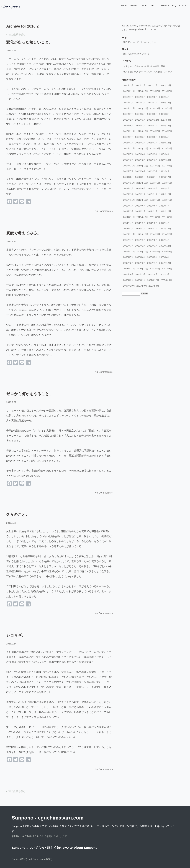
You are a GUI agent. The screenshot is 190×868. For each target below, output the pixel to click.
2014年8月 (167, 166)
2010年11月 (129, 234)
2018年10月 (142, 108)
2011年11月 (129, 217)
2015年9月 (155, 148)
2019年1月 (153, 103)
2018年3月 (165, 114)
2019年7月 (128, 97)
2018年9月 (155, 108)
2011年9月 (155, 217)
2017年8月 (166, 120)
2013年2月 (140, 194)
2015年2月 (140, 160)
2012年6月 (140, 206)
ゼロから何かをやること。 (30, 394)
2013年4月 (165, 188)
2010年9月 (155, 234)
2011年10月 (142, 217)
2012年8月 (167, 200)
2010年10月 (142, 234)
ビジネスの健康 (141, 66)
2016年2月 (140, 143)
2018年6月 (140, 114)
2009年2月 (140, 263)
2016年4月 (165, 137)
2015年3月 (128, 160)
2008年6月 (128, 274)
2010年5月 (153, 240)
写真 (163, 66)
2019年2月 (140, 103)
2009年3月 (128, 263)
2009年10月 (142, 252)
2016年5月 (153, 137)
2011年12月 (165, 211)
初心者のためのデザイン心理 (137, 72)
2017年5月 (128, 126)
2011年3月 (128, 229)
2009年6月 (140, 257)
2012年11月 (129, 200)
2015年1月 (153, 160)
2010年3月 (128, 246)
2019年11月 (129, 91)
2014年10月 (142, 166)
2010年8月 (167, 234)
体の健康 (155, 66)
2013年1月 (153, 194)
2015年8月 (167, 148)
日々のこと (169, 72)
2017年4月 (140, 126)
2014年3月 (128, 177)
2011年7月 (128, 223)
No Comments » (104, 211)
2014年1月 (153, 177)
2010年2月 (140, 246)
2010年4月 (165, 240)
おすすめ (128, 66)
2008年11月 (129, 269)
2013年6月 (140, 188)
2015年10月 (142, 148)
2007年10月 (129, 286)
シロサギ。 (16, 635)
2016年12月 (165, 126)
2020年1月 (153, 85)
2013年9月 (155, 183)
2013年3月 (128, 194)
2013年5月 (153, 188)
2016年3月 (128, 143)
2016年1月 (153, 143)
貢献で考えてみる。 (24, 233)
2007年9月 (142, 286)
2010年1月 (153, 246)
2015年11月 (129, 148)
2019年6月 (140, 97)
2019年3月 (128, 103)
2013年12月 (165, 177)
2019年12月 (165, 85)
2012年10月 (142, 200)
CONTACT (184, 6)
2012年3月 (128, 211)
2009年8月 (167, 252)
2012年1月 (153, 211)
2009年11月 (129, 252)
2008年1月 (140, 280)
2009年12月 (165, 246)
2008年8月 (167, 269)
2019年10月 (142, 91)
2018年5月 (153, 114)
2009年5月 (153, 257)
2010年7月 (128, 240)
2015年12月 (165, 143)
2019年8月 (167, 91)
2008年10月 (142, 269)
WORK (145, 6)
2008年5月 (140, 274)
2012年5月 (153, 206)
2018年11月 (129, 108)
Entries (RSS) (19, 859)
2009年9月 (155, 252)
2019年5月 (153, 97)
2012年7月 (128, 206)
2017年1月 (153, 126)
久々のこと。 (18, 515)
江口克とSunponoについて (136, 54)
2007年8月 (154, 286)
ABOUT (154, 6)
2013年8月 (167, 183)
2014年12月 (165, 160)
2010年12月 (165, 229)
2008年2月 (128, 280)
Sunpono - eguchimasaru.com (48, 818)
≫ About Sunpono (84, 848)
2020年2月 (140, 85)
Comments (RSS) (42, 859)
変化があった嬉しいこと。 (29, 42)
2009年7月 (128, 257)
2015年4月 (165, 154)
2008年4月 (153, 274)
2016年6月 (140, 137)
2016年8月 (167, 131)
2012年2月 (140, 211)
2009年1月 (153, 263)
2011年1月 (153, 229)
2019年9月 (155, 91)
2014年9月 (155, 166)
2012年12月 (165, 194)
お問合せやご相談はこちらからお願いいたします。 (41, 836)
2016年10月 (142, 131)
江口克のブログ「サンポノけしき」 (141, 42)
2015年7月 (128, 154)
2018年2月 (128, 120)
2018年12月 (165, 103)
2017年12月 (153, 120)
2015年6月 (140, 154)
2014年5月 (153, 171)
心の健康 (158, 72)
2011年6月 (140, 223)
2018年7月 (128, 114)
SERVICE (165, 6)
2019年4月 (165, 97)
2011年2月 (140, 229)
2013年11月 (129, 183)
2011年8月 (167, 217)
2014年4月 (165, 171)
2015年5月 (153, 154)
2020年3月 (128, 85)
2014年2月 (140, 177)
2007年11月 (166, 280)
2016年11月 (129, 131)
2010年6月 (140, 240)
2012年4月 (165, 206)
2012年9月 (155, 200)
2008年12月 (165, 263)
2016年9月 (155, 131)
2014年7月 (128, 171)
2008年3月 (165, 274)
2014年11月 (129, 166)
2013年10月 (142, 183)
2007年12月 (153, 280)
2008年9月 (155, 269)
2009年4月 (165, 257)
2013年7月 (128, 188)
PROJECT (134, 6)
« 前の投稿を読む (16, 34)
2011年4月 (165, 223)
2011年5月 (153, 223)
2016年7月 (128, 137)
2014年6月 (140, 171)
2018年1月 (140, 120)
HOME (124, 6)
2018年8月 (167, 108)
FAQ (174, 6)
